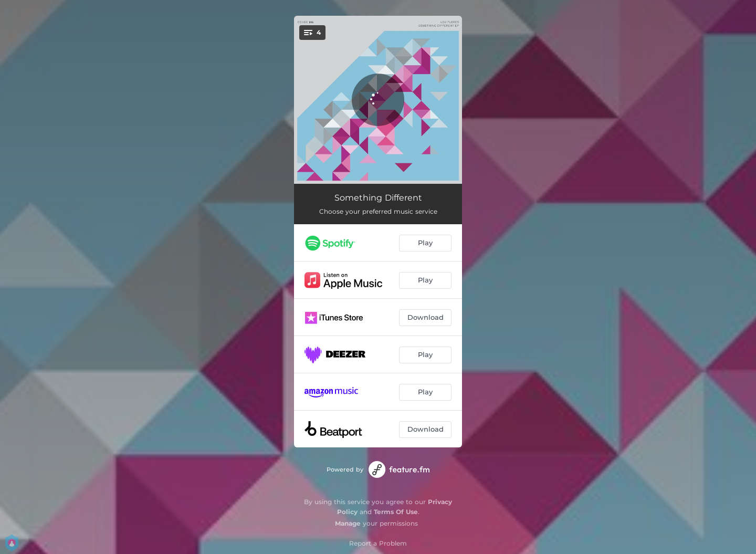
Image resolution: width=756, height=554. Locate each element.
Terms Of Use (396, 512)
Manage (348, 523)
